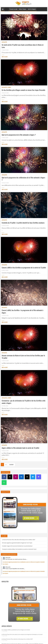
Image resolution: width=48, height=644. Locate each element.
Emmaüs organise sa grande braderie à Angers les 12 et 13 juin (17, 543)
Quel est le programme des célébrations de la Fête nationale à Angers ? (23, 179)
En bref (9, 87)
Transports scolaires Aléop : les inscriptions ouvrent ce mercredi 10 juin (19, 549)
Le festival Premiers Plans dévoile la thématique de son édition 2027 (19, 540)
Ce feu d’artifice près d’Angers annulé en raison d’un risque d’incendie (23, 90)
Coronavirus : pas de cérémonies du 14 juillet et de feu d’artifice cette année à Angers (24, 402)
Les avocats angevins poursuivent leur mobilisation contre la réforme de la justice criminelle (24, 562)
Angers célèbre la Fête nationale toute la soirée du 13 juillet (20, 448)
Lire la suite (5, 57)
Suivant (11, 465)
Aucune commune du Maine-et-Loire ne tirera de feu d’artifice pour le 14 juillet (23, 357)
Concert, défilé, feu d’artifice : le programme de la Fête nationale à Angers (22, 311)
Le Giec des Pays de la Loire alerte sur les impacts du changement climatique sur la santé (22, 634)
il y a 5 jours (5, 573)
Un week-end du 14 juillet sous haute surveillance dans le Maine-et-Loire (23, 46)
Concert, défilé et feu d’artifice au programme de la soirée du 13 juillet (24, 267)
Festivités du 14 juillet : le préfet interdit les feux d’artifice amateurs (23, 223)
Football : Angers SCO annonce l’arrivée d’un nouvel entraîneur (17, 546)
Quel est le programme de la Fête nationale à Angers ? (19, 135)
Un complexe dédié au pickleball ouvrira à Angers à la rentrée (16, 630)
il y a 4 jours (5, 564)
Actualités (4, 42)
